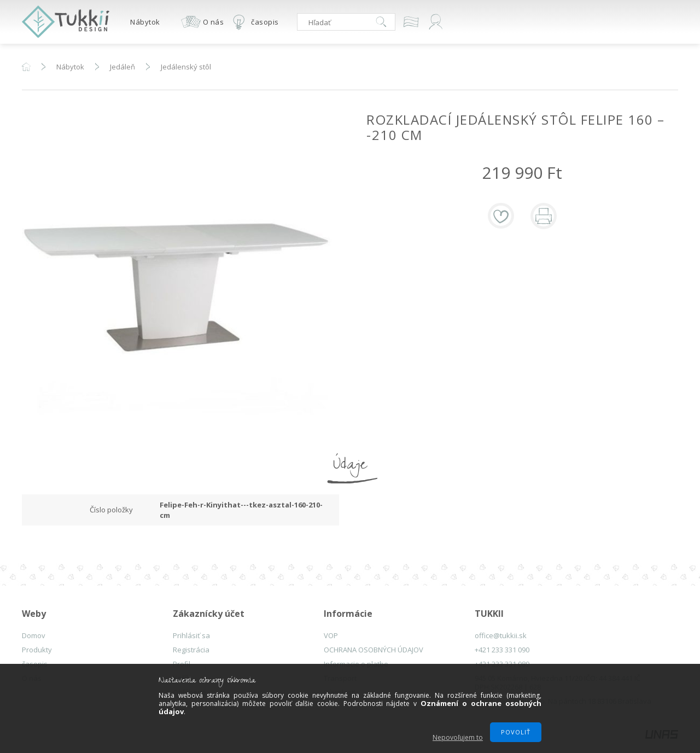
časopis (265, 22)
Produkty (37, 650)
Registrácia (191, 650)
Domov (34, 635)
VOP (331, 635)
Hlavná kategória (26, 67)
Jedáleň (122, 67)
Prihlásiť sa (191, 635)
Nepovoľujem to (458, 737)
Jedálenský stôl (186, 67)
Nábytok (145, 22)
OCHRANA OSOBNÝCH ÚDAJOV (374, 650)
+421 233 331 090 (502, 650)
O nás (214, 22)
